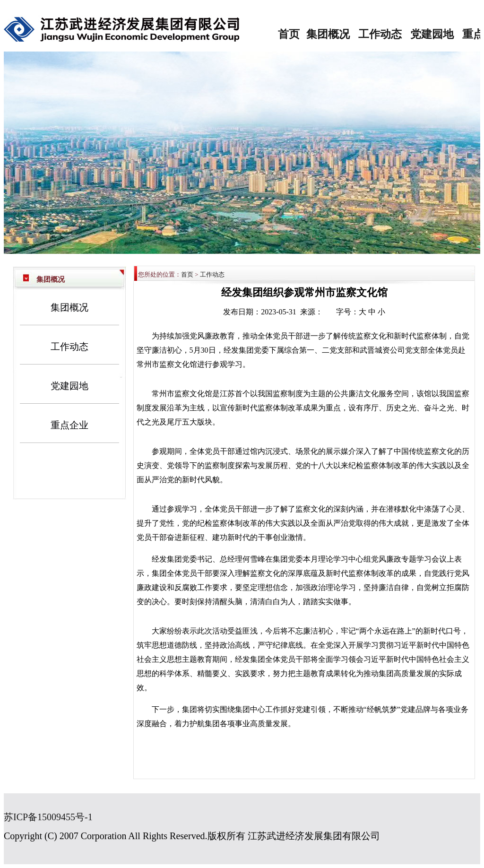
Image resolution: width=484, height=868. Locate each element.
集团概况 (328, 34)
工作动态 (380, 34)
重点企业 (69, 425)
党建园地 (432, 34)
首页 (289, 34)
